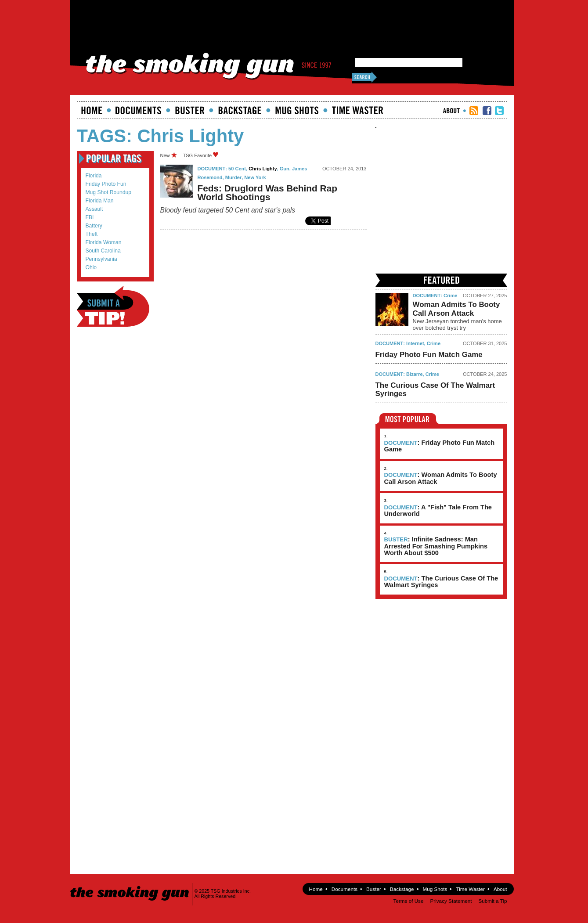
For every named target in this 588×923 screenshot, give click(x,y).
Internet (415, 343)
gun (285, 169)
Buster (190, 110)
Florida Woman (104, 242)
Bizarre (414, 374)
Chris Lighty (263, 169)
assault (94, 209)
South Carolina (103, 251)
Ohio (91, 267)
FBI (90, 217)
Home (92, 110)
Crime (450, 296)
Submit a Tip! (113, 306)
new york (255, 177)
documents (139, 110)
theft (92, 234)
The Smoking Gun (130, 885)
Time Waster (357, 110)
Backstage (240, 110)
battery (94, 226)
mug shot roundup (108, 192)
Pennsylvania (101, 259)
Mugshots (297, 110)
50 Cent (237, 169)
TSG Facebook (487, 111)
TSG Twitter (499, 111)
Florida (94, 176)
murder (233, 177)
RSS (474, 111)
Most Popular (408, 419)
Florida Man (100, 201)
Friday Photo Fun (106, 184)
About (451, 111)
